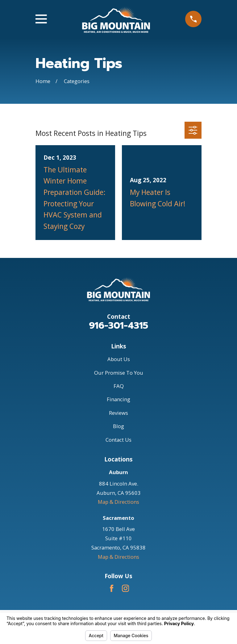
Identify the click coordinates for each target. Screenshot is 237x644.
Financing (118, 399)
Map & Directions (118, 502)
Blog (118, 426)
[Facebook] (112, 588)
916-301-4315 (118, 326)
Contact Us (118, 440)
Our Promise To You (119, 373)
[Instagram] (125, 588)
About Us (119, 359)
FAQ (119, 386)
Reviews (118, 413)
